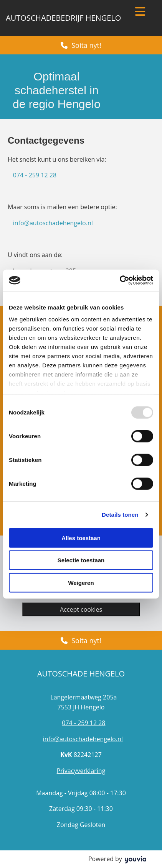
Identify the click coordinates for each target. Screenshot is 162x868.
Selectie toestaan (81, 560)
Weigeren (81, 582)
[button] (81, 45)
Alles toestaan (81, 538)
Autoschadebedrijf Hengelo (63, 18)
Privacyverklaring (81, 771)
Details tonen (120, 515)
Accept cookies (81, 609)
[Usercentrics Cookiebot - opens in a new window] (120, 280)
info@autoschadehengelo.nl (53, 223)
